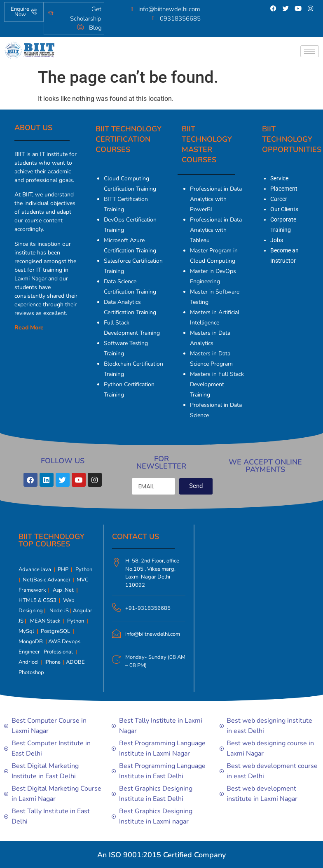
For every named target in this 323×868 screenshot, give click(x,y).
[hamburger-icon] (310, 51)
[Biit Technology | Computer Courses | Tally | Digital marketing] (253, 595)
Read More (29, 328)
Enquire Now (24, 12)
